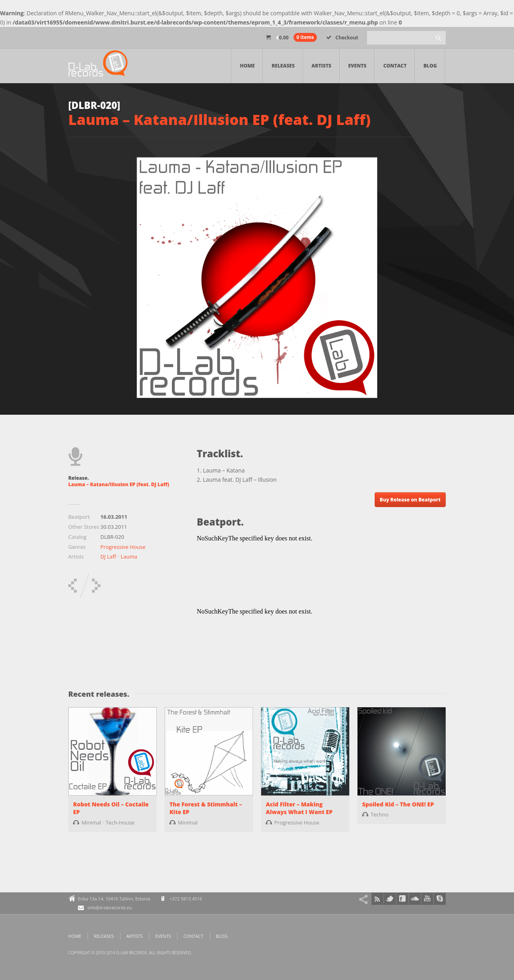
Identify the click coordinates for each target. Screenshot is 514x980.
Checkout (342, 38)
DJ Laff (108, 556)
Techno (379, 814)
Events (357, 66)
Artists (321, 66)
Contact (395, 66)
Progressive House (123, 547)
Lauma (129, 556)
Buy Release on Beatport (410, 500)
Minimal (91, 822)
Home (247, 66)
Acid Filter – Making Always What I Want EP (299, 808)
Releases (283, 66)
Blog (430, 66)
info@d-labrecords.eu (110, 907)
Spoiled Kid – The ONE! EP (398, 804)
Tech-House (120, 822)
